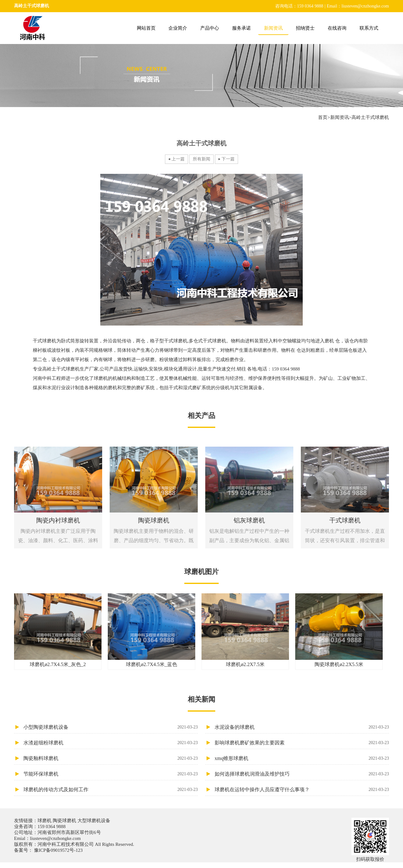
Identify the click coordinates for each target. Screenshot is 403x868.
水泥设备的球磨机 (302, 727)
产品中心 (210, 28)
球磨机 (45, 821)
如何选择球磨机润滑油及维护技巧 (302, 774)
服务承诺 (241, 28)
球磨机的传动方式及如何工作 (111, 790)
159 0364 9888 (52, 826)
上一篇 (178, 159)
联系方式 (369, 28)
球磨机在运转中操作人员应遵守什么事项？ (302, 790)
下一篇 (228, 159)
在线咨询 (337, 28)
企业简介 (178, 28)
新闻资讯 (273, 28)
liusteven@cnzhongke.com (55, 838)
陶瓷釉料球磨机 (111, 758)
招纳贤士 (305, 28)
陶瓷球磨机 (65, 821)
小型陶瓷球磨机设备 (111, 727)
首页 (323, 117)
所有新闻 (201, 159)
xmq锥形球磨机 (302, 758)
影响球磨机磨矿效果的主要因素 (302, 743)
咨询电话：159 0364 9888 (299, 6)
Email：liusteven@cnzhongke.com (358, 6)
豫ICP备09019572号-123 (58, 850)
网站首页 (146, 28)
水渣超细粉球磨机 (111, 743)
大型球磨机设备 (93, 821)
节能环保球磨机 (111, 774)
